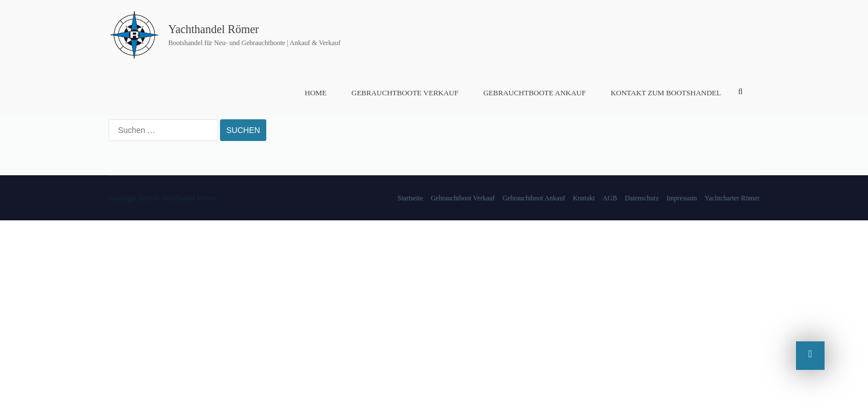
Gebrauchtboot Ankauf (534, 198)
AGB (610, 198)
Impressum (681, 198)
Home (315, 93)
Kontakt (584, 198)
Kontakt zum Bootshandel (666, 93)
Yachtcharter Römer (732, 198)
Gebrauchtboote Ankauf (535, 93)
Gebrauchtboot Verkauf (463, 198)
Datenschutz (641, 198)
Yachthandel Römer (214, 29)
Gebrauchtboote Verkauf (405, 93)
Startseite (411, 198)
